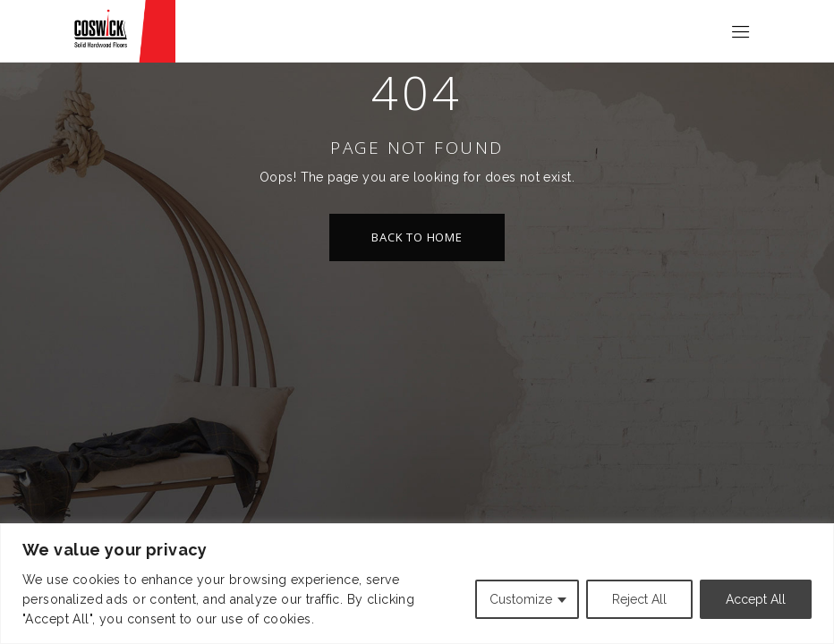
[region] (417, 584)
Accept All (756, 599)
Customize (521, 599)
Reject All (639, 599)
